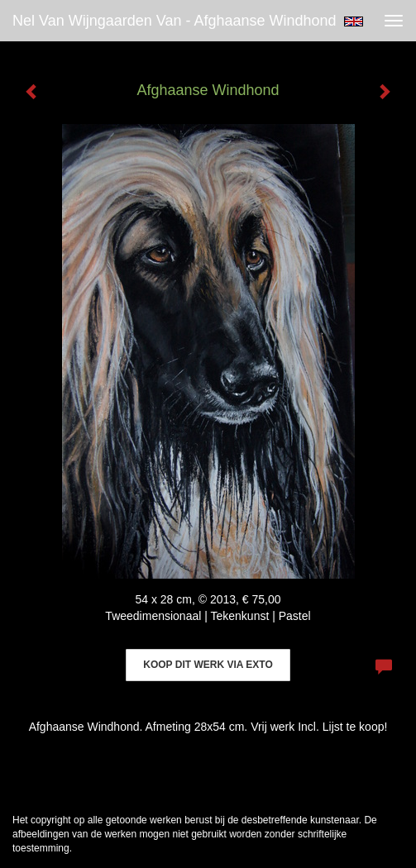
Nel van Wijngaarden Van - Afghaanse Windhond (175, 21)
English (354, 21)
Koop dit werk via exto (208, 665)
